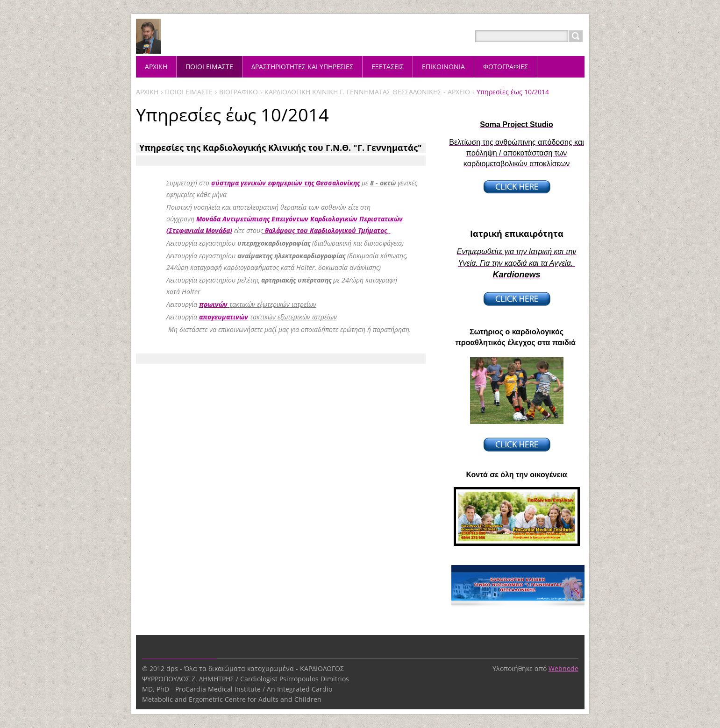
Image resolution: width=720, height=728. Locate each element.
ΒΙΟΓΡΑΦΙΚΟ (239, 92)
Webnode (563, 668)
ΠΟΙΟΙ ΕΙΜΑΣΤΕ (189, 92)
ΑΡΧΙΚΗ (147, 92)
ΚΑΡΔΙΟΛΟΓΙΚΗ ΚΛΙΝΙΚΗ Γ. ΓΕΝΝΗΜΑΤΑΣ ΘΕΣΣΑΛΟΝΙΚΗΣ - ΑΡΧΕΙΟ (367, 92)
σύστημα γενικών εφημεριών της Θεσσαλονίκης (285, 183)
